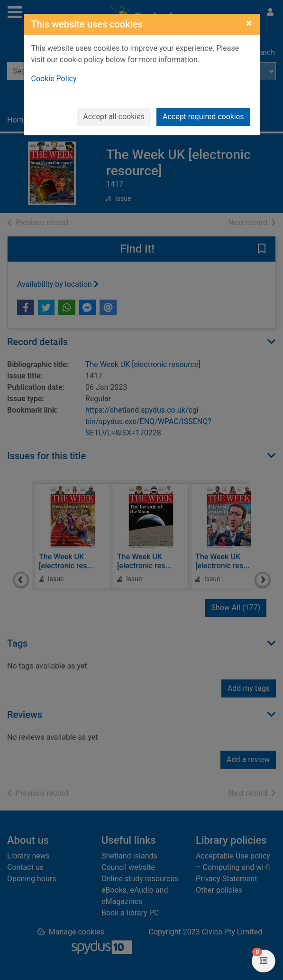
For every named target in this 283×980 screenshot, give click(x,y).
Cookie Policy (54, 79)
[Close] (249, 23)
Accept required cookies (203, 117)
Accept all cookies (114, 117)
